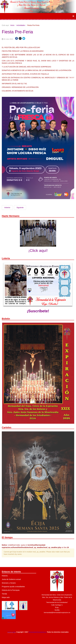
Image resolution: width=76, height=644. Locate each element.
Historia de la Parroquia (11, 590)
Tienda (4, 594)
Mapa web (6, 597)
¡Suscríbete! (38, 311)
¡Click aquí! (38, 251)
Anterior (7, 208)
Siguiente (20, 208)
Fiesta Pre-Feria (17, 32)
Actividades (21, 25)
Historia (5, 576)
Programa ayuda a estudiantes (13, 587)
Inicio (12, 25)
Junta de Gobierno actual (11, 579)
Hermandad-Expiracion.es (38, 632)
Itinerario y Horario (9, 583)
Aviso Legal (11, 632)
